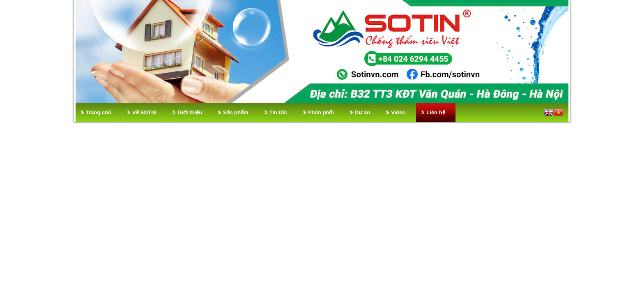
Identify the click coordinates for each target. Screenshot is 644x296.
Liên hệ (436, 112)
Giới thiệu (190, 112)
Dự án (362, 112)
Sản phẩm (236, 112)
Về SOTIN (144, 112)
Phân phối (321, 112)
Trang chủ (99, 112)
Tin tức (278, 112)
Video (398, 112)
